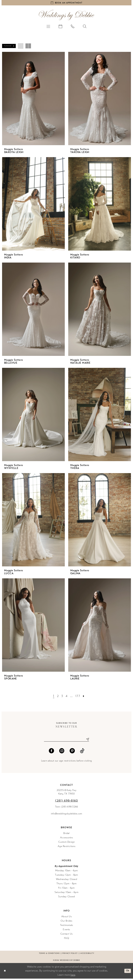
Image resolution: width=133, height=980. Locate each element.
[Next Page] (85, 697)
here (73, 976)
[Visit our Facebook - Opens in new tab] (51, 752)
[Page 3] (62, 697)
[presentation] (33, 99)
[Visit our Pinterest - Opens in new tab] (72, 752)
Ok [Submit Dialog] (127, 972)
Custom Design (67, 843)
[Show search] (85, 27)
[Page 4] (67, 697)
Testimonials (67, 926)
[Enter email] (66, 740)
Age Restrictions (66, 847)
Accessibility (87, 955)
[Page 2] (57, 697)
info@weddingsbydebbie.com (67, 815)
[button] (48, 27)
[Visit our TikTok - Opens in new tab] (82, 752)
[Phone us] (73, 27)
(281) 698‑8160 (67, 802)
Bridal (66, 834)
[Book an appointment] (66, 3)
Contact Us (66, 935)
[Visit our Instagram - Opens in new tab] (62, 752)
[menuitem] (48, 27)
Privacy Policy (70, 955)
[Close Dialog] (5, 972)
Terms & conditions (49, 955)
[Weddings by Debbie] (66, 16)
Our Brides (66, 922)
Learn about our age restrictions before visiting (66, 762)
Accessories (66, 839)
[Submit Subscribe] (86, 740)
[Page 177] (78, 697)
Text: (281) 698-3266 (67, 808)
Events (66, 931)
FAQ (66, 939)
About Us (66, 918)
